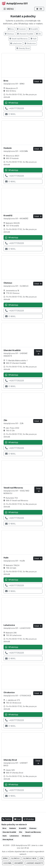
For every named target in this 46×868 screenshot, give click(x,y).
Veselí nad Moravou (19, 39)
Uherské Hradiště (25, 34)
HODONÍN (7, 863)
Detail (38, 81)
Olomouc (10, 34)
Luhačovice (16, 43)
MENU (9, 9)
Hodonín (21, 29)
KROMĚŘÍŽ (19, 863)
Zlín (39, 34)
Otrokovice (30, 43)
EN (39, 9)
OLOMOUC (15, 858)
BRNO (5, 858)
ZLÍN (41, 858)
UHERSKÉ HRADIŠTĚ (35, 863)
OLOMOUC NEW (30, 858)
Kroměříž (33, 29)
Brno (11, 29)
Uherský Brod (23, 48)
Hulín (34, 39)
